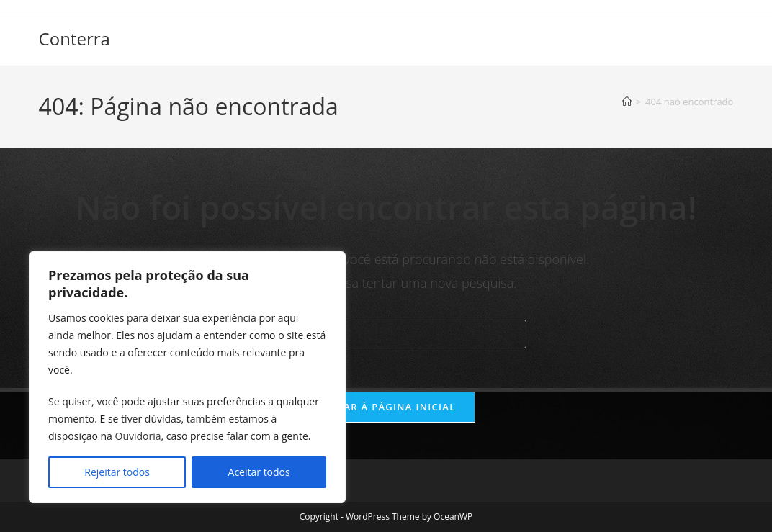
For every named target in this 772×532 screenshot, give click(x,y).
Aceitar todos (259, 472)
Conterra (75, 39)
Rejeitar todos (117, 472)
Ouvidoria (138, 436)
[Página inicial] (627, 102)
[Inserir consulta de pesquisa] (386, 334)
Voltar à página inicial (386, 407)
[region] (187, 377)
